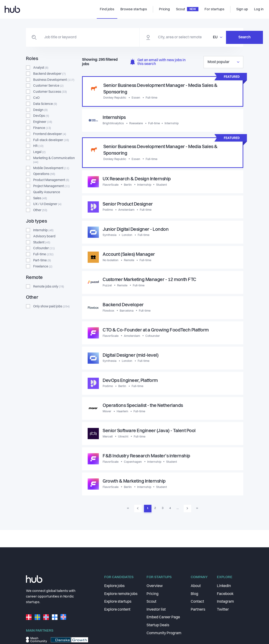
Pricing (152, 594)
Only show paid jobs (51, 306)
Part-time (42, 260)
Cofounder (44, 248)
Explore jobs (114, 586)
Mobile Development (51, 168)
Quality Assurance (47, 192)
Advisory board (44, 236)
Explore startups (118, 602)
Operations (44, 174)
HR (38, 146)
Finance (42, 128)
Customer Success (50, 92)
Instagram (225, 602)
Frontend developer (50, 134)
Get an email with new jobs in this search (158, 62)
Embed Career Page (163, 617)
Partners (198, 610)
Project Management (51, 186)
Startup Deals (158, 625)
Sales (40, 198)
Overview (155, 586)
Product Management (51, 180)
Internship (43, 230)
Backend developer (49, 74)
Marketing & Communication (54, 160)
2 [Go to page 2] (155, 509)
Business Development (54, 80)
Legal (39, 152)
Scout (151, 602)
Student (42, 242)
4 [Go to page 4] (170, 509)
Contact (197, 602)
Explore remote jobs (121, 594)
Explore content (117, 610)
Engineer (43, 122)
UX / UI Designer (47, 204)
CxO (36, 98)
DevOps (41, 116)
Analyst (41, 68)
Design (40, 110)
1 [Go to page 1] (148, 509)
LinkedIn (224, 586)
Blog (194, 594)
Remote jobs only (49, 287)
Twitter (223, 610)
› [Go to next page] (187, 509)
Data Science (45, 104)
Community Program (164, 633)
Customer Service (48, 86)
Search (220, 37)
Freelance (43, 267)
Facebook (225, 594)
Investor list (156, 610)
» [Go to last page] (197, 509)
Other (40, 210)
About (196, 586)
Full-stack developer (51, 140)
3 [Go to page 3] (163, 509)
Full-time (43, 254)
